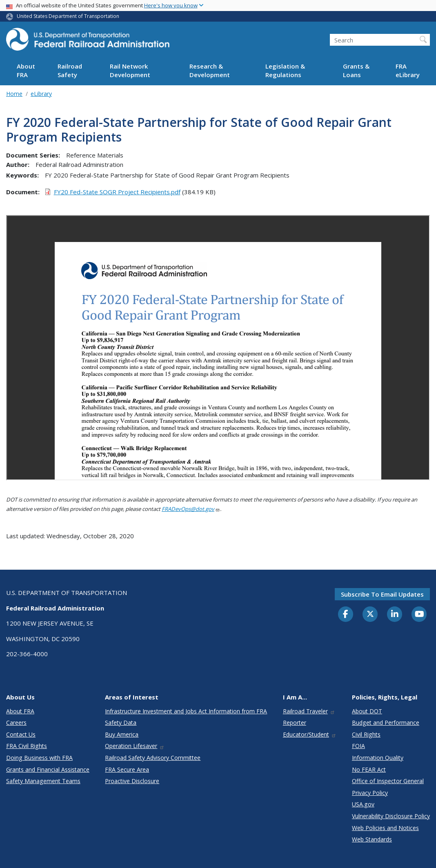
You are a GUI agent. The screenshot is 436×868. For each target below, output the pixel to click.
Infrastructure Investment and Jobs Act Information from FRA (186, 711)
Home (14, 94)
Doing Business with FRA (39, 758)
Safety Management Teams (43, 781)
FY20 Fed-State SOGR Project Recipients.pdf (117, 192)
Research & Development (210, 70)
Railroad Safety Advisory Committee (153, 758)
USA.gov (363, 804)
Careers (16, 723)
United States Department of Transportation (68, 16)
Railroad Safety (70, 70)
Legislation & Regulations (285, 70)
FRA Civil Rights (27, 746)
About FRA (26, 70)
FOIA (358, 746)
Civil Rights (366, 734)
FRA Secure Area (127, 769)
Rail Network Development (130, 70)
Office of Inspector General (388, 781)
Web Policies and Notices (385, 828)
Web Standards (372, 839)
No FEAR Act (369, 769)
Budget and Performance (386, 723)
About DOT (367, 711)
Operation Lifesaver (135, 746)
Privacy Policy (370, 793)
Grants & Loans (356, 70)
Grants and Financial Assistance (48, 769)
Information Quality (378, 758)
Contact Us (21, 734)
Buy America (122, 734)
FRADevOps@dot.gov (191, 509)
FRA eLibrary (408, 70)
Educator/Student (310, 734)
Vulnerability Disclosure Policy (391, 816)
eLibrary (41, 94)
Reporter (295, 723)
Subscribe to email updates (382, 594)
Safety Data (121, 723)
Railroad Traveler (309, 711)
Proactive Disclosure (132, 781)
